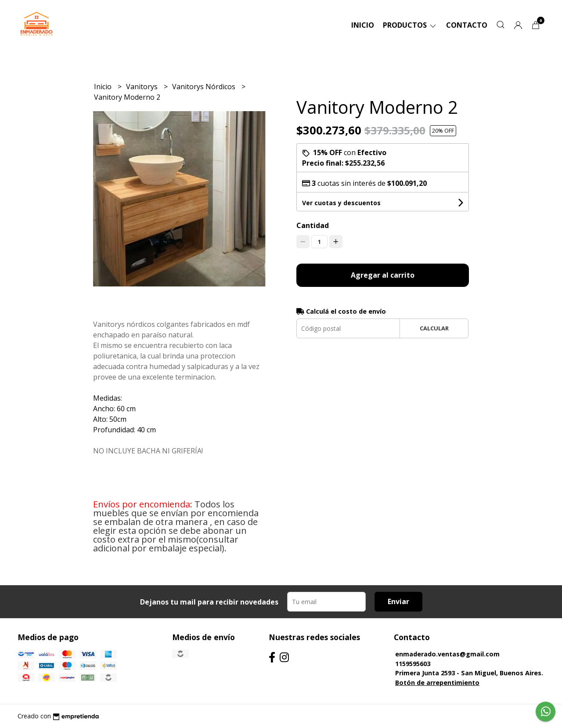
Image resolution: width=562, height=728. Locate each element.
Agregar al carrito (383, 275)
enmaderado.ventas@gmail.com (447, 654)
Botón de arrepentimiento (437, 683)
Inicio (363, 25)
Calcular (434, 328)
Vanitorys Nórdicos (205, 87)
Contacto (467, 25)
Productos (410, 25)
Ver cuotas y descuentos (341, 203)
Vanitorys (143, 87)
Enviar (398, 601)
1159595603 (413, 664)
